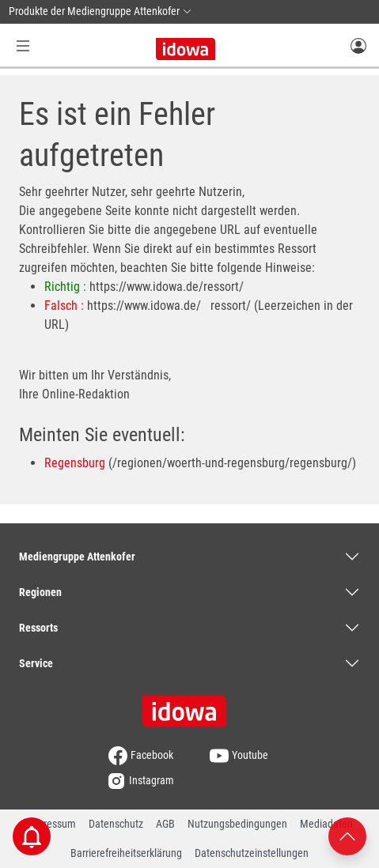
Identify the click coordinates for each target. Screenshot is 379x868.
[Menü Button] (23, 45)
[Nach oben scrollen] (347, 835)
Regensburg (75, 463)
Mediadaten (326, 824)
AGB (165, 824)
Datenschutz (116, 824)
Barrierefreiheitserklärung (126, 853)
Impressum (51, 824)
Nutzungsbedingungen (237, 824)
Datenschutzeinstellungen (252, 853)
